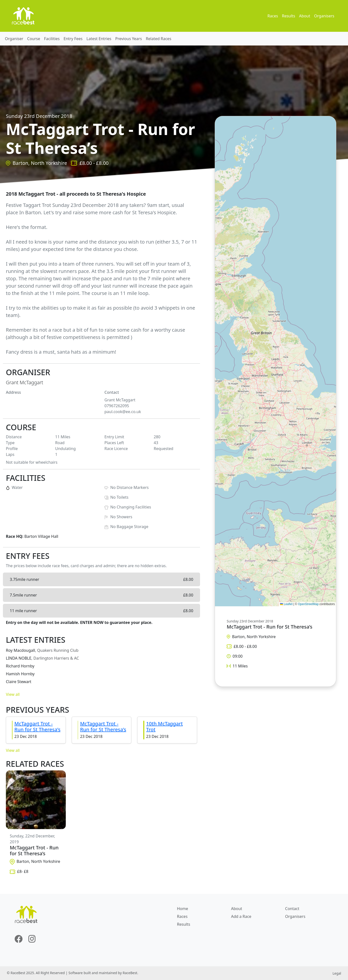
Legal (337, 973)
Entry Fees (73, 39)
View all (13, 694)
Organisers (324, 16)
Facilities (52, 39)
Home (183, 909)
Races (273, 16)
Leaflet (286, 604)
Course (34, 39)
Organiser (14, 39)
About (305, 16)
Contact (292, 909)
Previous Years (129, 39)
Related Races (158, 39)
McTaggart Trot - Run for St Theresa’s (37, 727)
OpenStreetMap (308, 604)
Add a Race (241, 916)
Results (289, 16)
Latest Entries (99, 39)
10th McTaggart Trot (165, 727)
